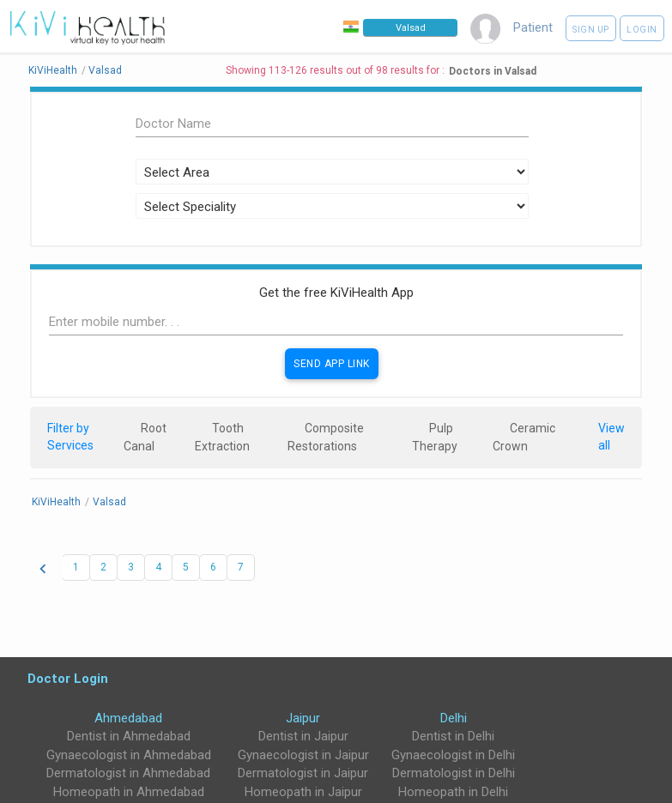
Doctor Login (68, 678)
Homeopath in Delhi (453, 792)
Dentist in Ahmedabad (129, 736)
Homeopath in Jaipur (303, 792)
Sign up (591, 30)
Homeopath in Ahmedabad (129, 792)
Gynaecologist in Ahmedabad (129, 755)
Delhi (454, 718)
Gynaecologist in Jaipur (303, 755)
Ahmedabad (128, 718)
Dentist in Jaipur (303, 736)
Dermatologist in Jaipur (303, 773)
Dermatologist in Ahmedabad (128, 773)
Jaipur (303, 718)
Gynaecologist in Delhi (453, 755)
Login (642, 30)
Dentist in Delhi (453, 736)
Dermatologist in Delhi (454, 773)
